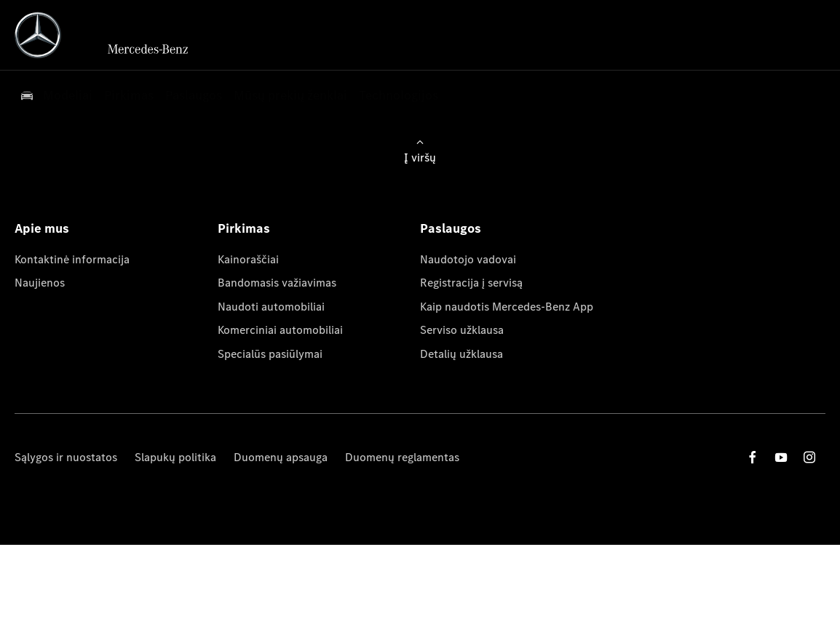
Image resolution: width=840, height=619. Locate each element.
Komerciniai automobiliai (280, 330)
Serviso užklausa (462, 330)
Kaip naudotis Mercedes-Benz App (507, 307)
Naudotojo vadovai (468, 259)
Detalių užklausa (461, 354)
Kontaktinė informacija (72, 259)
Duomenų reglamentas (402, 457)
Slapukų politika (175, 457)
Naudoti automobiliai (271, 307)
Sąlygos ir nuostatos (66, 457)
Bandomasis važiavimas (277, 283)
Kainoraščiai (248, 259)
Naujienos (40, 283)
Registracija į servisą (471, 283)
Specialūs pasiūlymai (270, 354)
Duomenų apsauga (281, 457)
